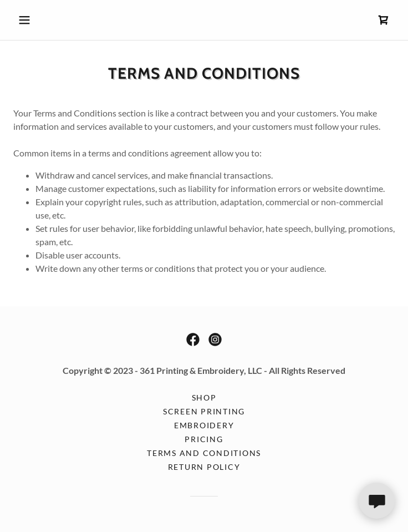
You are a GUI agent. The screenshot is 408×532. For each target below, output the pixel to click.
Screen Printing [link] (204, 411)
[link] (384, 20)
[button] (42, 20)
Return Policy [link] (204, 467)
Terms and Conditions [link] (204, 453)
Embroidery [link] (204, 425)
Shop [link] (204, 397)
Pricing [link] (204, 439)
